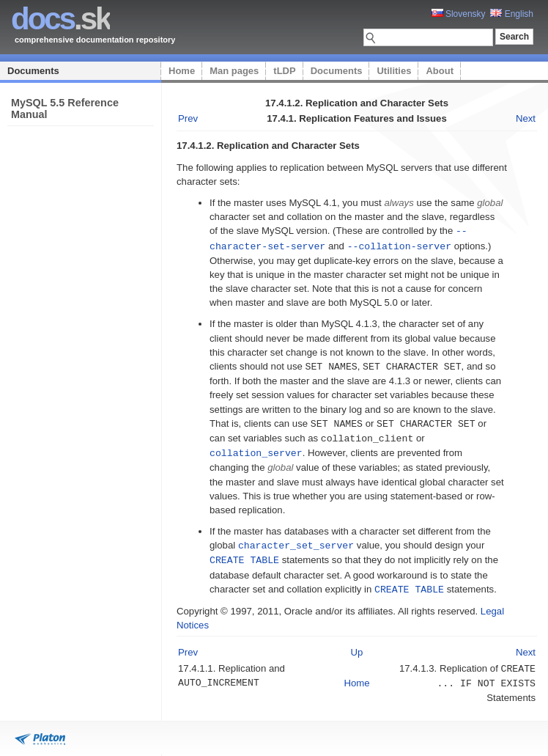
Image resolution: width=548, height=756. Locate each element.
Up (357, 646)
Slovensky (459, 14)
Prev (188, 118)
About (440, 71)
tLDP (284, 71)
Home (182, 71)
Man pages (234, 71)
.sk (60, 19)
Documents (33, 71)
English (512, 14)
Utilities (394, 71)
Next (526, 118)
